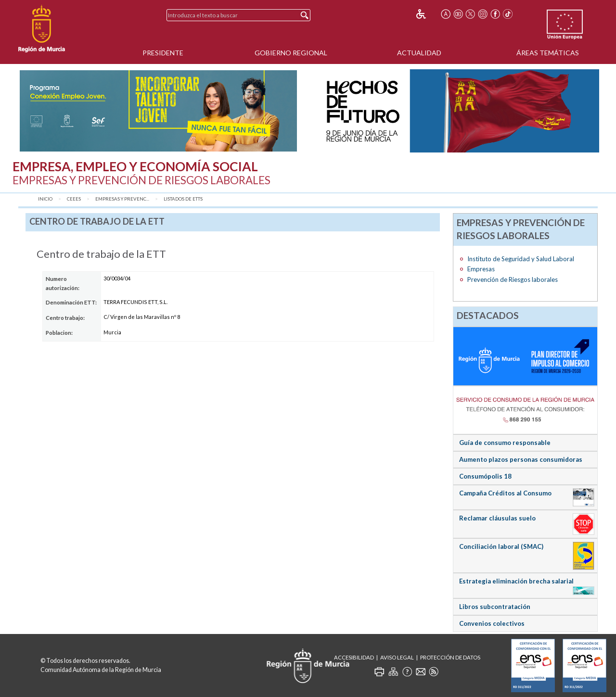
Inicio (45, 199)
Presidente (163, 53)
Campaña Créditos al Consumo (505, 493)
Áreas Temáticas (548, 53)
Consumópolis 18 (485, 476)
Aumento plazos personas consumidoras (521, 459)
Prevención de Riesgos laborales (513, 279)
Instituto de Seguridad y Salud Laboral (521, 259)
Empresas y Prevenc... (122, 199)
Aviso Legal (397, 657)
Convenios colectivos (492, 623)
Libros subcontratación (495, 607)
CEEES (74, 199)
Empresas (481, 269)
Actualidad (419, 53)
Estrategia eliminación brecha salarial (516, 581)
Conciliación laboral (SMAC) (501, 546)
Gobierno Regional (291, 53)
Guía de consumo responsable (505, 443)
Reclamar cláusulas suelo (497, 518)
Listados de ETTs (183, 199)
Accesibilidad (354, 657)
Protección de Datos (450, 657)
